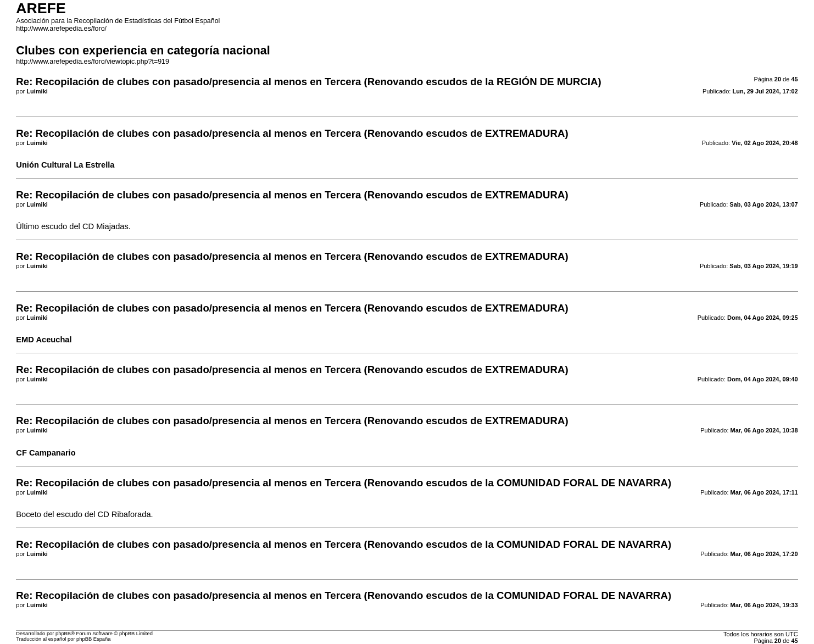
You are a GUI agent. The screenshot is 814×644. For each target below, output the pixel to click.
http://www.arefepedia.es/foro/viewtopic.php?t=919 (93, 62)
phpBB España (93, 639)
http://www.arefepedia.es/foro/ (61, 29)
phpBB (63, 634)
